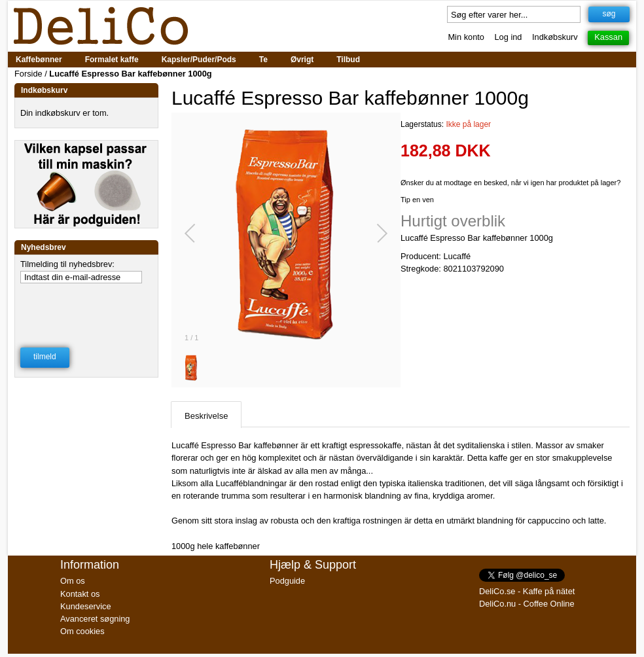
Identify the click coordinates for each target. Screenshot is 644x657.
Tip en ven (417, 200)
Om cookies (82, 631)
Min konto (466, 37)
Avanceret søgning (95, 619)
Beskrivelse (206, 416)
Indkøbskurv (555, 37)
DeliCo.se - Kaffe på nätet (527, 591)
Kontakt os (80, 594)
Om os (73, 581)
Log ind (509, 37)
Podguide (287, 581)
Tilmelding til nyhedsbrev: (67, 264)
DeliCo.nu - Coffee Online (527, 604)
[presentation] (87, 307)
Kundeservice (86, 606)
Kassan (608, 37)
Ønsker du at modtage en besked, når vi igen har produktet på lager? (510, 183)
